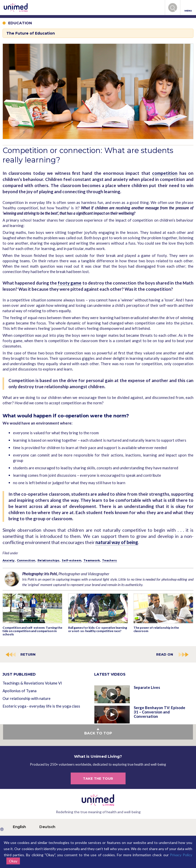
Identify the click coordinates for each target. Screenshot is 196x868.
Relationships (48, 560)
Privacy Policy (181, 855)
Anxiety (9, 560)
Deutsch (47, 827)
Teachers (109, 560)
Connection (26, 560)
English (19, 827)
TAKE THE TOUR (98, 778)
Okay (13, 861)
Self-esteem (71, 560)
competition (165, 173)
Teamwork (92, 560)
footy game (70, 283)
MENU (188, 8)
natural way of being (117, 542)
